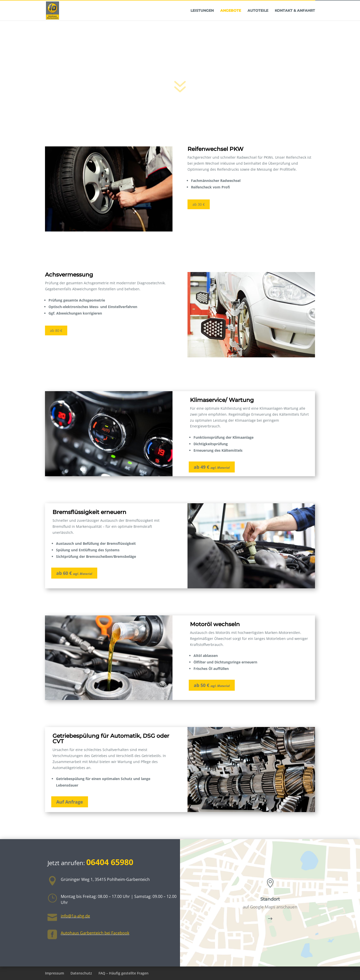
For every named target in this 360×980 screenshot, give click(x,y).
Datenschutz (81, 973)
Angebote (231, 21)
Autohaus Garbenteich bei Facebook (95, 933)
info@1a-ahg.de (75, 916)
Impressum (54, 973)
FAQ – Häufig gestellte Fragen (123, 973)
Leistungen (202, 21)
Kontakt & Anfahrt (295, 21)
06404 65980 (338, 6)
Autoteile (258, 21)
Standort (270, 899)
